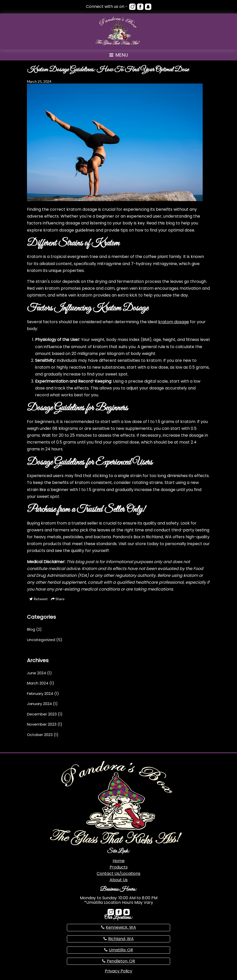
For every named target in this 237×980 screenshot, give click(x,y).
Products (119, 867)
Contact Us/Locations (118, 873)
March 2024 (38, 683)
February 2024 (40, 693)
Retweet (39, 599)
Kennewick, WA (121, 927)
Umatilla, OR (121, 950)
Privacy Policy (118, 971)
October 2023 (40, 735)
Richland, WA (121, 939)
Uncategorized (41, 640)
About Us (119, 880)
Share (58, 599)
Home (119, 861)
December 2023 (42, 714)
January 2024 (39, 704)
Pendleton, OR (121, 961)
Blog (31, 629)
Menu (119, 55)
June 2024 (36, 673)
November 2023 (42, 724)
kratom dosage (174, 322)
